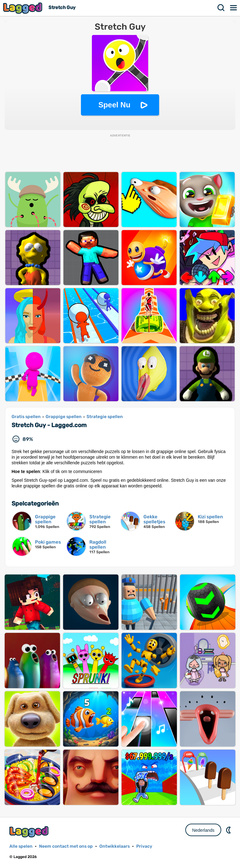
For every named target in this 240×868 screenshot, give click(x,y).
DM (229, 830)
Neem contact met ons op (66, 846)
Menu (234, 8)
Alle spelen (21, 846)
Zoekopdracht (221, 8)
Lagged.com (30, 832)
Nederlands (203, 830)
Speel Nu (115, 105)
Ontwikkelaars (115, 846)
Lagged (23, 8)
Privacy (144, 846)
